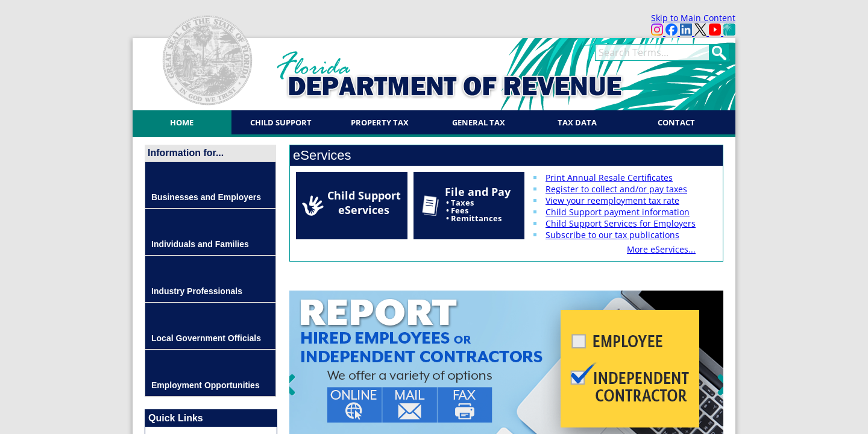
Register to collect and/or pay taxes (616, 189)
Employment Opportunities (206, 385)
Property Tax (380, 122)
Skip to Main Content (693, 18)
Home (182, 122)
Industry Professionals (197, 291)
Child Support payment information (618, 212)
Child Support (281, 122)
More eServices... (661, 249)
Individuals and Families (200, 244)
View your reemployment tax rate (612, 200)
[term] (652, 52)
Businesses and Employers (206, 197)
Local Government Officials (206, 338)
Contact (676, 122)
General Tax (479, 122)
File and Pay (478, 204)
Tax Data (577, 122)
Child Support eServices (364, 203)
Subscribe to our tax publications (612, 235)
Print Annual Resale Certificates (609, 178)
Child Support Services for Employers (621, 223)
